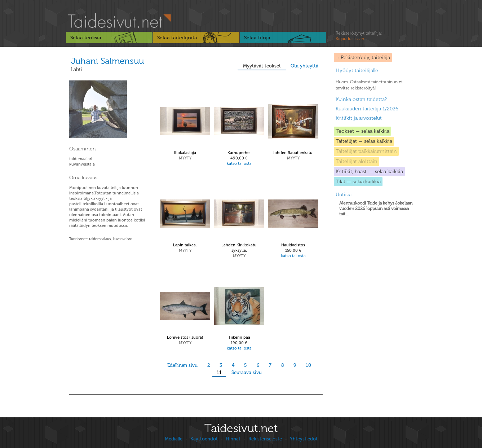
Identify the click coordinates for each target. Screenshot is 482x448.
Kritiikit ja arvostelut (359, 118)
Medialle (174, 439)
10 (308, 365)
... (376, 208)
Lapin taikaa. (185, 245)
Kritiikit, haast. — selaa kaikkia (369, 172)
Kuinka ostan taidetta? (361, 99)
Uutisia (344, 195)
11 (219, 372)
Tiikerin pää (239, 337)
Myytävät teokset (262, 66)
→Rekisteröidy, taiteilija (363, 58)
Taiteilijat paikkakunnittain (366, 151)
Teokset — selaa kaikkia (362, 131)
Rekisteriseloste (265, 439)
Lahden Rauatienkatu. (293, 153)
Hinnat (233, 439)
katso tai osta (239, 164)
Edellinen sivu (182, 365)
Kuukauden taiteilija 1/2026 (367, 109)
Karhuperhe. (239, 153)
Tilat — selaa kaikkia (358, 182)
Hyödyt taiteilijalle (357, 71)
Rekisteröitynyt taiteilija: (359, 36)
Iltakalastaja (185, 153)
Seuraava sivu (247, 372)
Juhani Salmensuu (107, 61)
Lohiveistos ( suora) (185, 337)
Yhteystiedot (304, 439)
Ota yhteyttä (304, 66)
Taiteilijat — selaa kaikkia (364, 141)
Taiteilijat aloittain (357, 161)
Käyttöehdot (204, 439)
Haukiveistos (293, 245)
